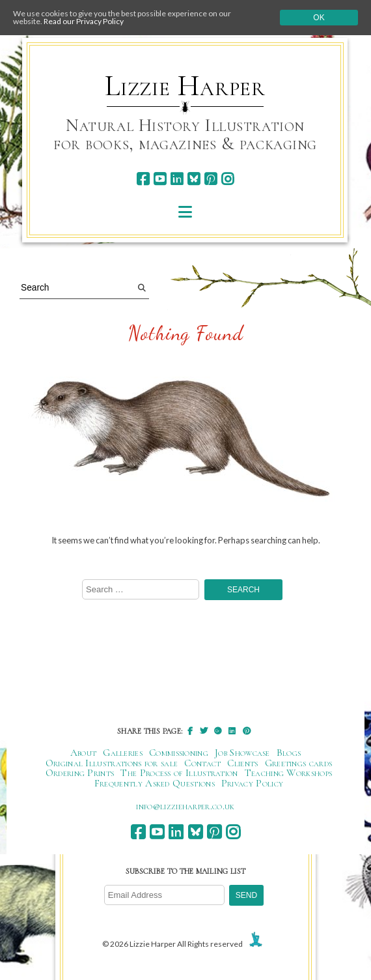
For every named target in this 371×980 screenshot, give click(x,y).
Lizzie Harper (185, 86)
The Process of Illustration (179, 773)
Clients (242, 763)
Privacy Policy (252, 783)
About (84, 753)
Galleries (123, 753)
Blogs (289, 753)
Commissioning (179, 753)
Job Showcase (242, 753)
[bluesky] (194, 179)
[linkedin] (177, 179)
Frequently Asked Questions (155, 783)
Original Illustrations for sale (112, 763)
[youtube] (160, 179)
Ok (319, 18)
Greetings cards (299, 763)
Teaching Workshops (289, 773)
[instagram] (227, 179)
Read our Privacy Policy (84, 21)
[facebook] (143, 179)
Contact (202, 763)
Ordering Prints (80, 773)
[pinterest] (211, 179)
